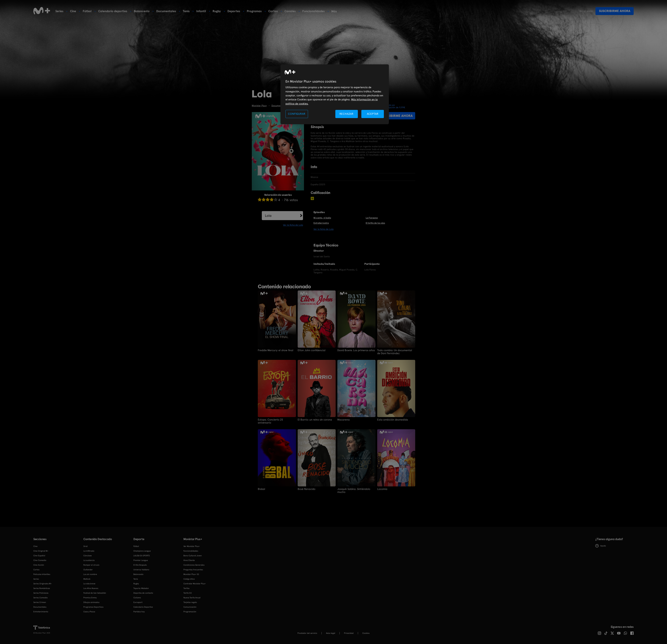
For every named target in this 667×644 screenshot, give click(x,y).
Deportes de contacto (143, 593)
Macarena (344, 420)
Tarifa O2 (188, 593)
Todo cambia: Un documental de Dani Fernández (395, 352)
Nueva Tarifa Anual (192, 598)
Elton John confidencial (312, 350)
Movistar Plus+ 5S (191, 574)
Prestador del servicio (307, 633)
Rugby (217, 11)
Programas (254, 11)
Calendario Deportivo (143, 607)
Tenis (186, 11)
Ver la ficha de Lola (293, 225)
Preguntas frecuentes (193, 570)
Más (334, 11)
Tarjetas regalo (190, 602)
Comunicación (190, 607)
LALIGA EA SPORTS (142, 556)
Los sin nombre (90, 574)
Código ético (189, 579)
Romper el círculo (91, 565)
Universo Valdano (141, 570)
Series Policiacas (41, 593)
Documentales (166, 11)
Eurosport (138, 602)
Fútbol (87, 11)
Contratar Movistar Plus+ (195, 584)
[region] (335, 94)
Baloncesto (142, 11)
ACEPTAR (373, 114)
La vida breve (89, 584)
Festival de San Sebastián (95, 593)
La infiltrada (89, 551)
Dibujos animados (91, 602)
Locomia (382, 489)
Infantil (201, 11)
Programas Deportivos (93, 607)
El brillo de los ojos (375, 223)
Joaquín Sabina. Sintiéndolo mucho (354, 491)
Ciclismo (137, 598)
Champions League (142, 551)
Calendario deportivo (113, 11)
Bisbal (261, 489)
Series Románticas (42, 588)
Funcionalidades (313, 11)
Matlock (87, 579)
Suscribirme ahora (615, 11)
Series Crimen (40, 602)
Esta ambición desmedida (393, 420)
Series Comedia (40, 598)
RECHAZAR (347, 114)
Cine (73, 11)
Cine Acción (39, 565)
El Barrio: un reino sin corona (315, 420)
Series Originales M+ (43, 584)
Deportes (234, 11)
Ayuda (601, 546)
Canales (290, 11)
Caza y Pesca (89, 612)
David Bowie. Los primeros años (356, 350)
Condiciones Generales (194, 565)
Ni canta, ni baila (322, 218)
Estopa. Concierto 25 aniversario (270, 421)
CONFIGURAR (297, 114)
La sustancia (89, 560)
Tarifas (186, 588)
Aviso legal (331, 633)
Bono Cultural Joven (193, 556)
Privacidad (349, 633)
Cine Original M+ (41, 551)
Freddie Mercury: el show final (276, 350)
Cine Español (39, 556)
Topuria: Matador (141, 588)
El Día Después (140, 565)
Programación (190, 612)
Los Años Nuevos (91, 588)
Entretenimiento (41, 612)
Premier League (141, 560)
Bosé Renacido (306, 489)
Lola (268, 216)
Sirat (85, 546)
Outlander (88, 570)
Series (59, 11)
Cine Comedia (40, 560)
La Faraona (372, 218)
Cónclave (88, 556)
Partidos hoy (139, 612)
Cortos (273, 11)
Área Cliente (189, 560)
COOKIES (366, 633)
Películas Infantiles (42, 574)
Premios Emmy (90, 598)
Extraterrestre (321, 223)
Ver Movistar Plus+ (192, 546)
